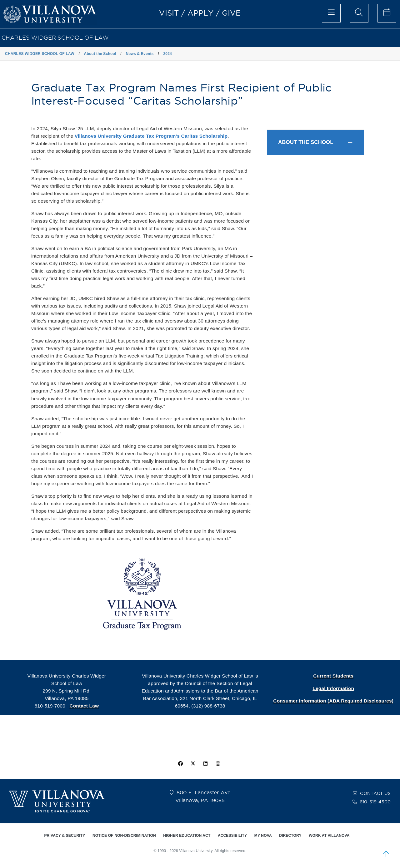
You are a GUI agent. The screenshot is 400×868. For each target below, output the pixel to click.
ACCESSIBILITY (232, 836)
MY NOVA (263, 836)
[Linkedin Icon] (206, 764)
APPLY (201, 13)
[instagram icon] (218, 764)
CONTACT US (375, 793)
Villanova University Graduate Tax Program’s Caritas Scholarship (151, 136)
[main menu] (331, 13)
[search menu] (359, 13)
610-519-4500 (375, 802)
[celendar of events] (387, 13)
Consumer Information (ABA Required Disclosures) (333, 701)
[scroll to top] (386, 854)
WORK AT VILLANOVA (329, 836)
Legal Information (333, 688)
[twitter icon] (193, 764)
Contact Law (84, 706)
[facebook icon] (180, 764)
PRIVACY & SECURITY (65, 836)
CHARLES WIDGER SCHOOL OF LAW (55, 38)
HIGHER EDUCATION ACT (187, 836)
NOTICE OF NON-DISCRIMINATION (124, 836)
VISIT (169, 13)
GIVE (231, 13)
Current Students (333, 676)
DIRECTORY (290, 836)
